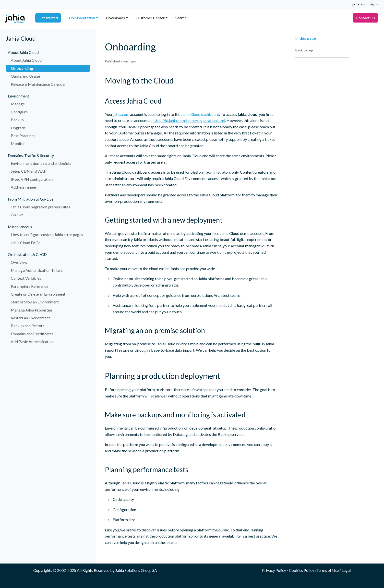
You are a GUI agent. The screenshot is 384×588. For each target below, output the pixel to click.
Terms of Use (328, 570)
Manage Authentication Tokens (37, 270)
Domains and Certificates (32, 334)
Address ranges (24, 187)
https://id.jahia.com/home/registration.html (189, 120)
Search (181, 18)
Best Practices (23, 136)
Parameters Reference (30, 286)
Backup (17, 120)
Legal (346, 570)
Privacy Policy (274, 570)
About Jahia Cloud (26, 60)
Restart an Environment (30, 318)
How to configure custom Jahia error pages (47, 234)
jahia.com (359, 4)
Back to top (304, 50)
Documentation (82, 18)
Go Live (17, 215)
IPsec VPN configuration (32, 179)
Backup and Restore (28, 326)
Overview (19, 262)
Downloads (115, 18)
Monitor (18, 143)
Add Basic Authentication (32, 342)
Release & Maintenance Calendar (38, 84)
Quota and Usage (25, 76)
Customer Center (150, 18)
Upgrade (18, 128)
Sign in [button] (374, 4)
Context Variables (26, 278)
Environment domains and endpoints (41, 163)
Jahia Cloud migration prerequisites (40, 207)
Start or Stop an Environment (35, 302)
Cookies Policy (302, 570)
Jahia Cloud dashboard (200, 114)
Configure (19, 112)
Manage (18, 104)
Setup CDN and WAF (28, 171)
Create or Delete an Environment (38, 294)
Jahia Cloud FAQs (26, 243)
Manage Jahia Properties (32, 310)
